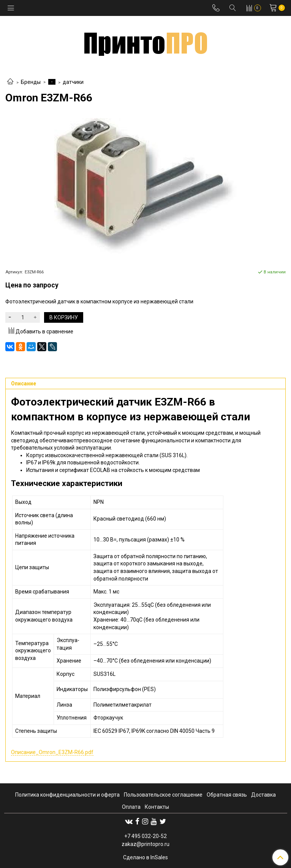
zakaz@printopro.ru (145, 844)
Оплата (131, 807)
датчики (73, 82)
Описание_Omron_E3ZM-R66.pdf (52, 752)
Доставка (263, 795)
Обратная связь (227, 795)
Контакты (157, 807)
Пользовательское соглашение (163, 795)
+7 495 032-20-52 (145, 836)
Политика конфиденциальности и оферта (67, 795)
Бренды (31, 82)
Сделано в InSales (145, 857)
